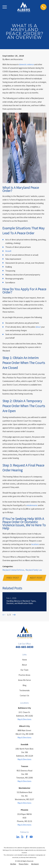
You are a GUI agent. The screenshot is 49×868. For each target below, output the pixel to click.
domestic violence (26, 64)
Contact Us (24, 696)
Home (24, 660)
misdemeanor (32, 505)
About (24, 665)
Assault (8, 251)
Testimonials (24, 690)
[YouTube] (31, 837)
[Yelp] (22, 837)
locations (35, 544)
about (38, 327)
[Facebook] (27, 837)
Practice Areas (24, 675)
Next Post (36, 578)
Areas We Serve (24, 680)
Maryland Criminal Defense (13, 570)
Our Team (24, 670)
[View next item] (14, 615)
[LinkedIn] (18, 837)
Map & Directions (24, 719)
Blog (24, 685)
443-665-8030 (24, 647)
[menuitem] (13, 864)
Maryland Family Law (34, 570)
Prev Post (13, 578)
